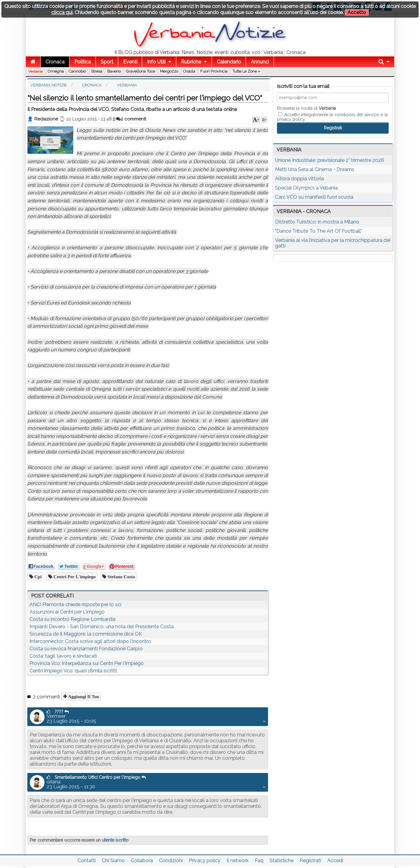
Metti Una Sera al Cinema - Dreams (315, 169)
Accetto (357, 12)
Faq (259, 860)
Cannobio (77, 71)
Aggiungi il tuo (83, 696)
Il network (238, 860)
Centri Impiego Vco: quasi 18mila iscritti (73, 671)
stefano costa (121, 577)
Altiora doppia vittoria (299, 179)
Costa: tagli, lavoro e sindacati (63, 656)
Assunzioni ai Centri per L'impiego (67, 612)
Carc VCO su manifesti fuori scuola (314, 197)
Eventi (130, 62)
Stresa (97, 71)
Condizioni (171, 860)
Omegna (56, 71)
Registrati (310, 860)
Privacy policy (205, 860)
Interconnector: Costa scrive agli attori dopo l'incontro (90, 641)
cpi (37, 577)
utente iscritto (115, 840)
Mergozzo (169, 71)
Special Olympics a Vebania (306, 188)
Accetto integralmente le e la (332, 117)
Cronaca (55, 62)
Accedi (335, 860)
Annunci (260, 62)
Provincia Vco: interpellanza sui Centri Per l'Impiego (87, 663)
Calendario (229, 62)
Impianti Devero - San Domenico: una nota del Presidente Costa (102, 627)
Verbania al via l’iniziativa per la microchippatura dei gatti (333, 243)
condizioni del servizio (357, 115)
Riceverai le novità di (306, 108)
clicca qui (62, 12)
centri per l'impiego (74, 577)
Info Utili (156, 62)
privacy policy (291, 119)
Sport (107, 62)
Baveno (114, 71)
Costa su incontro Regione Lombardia (72, 619)
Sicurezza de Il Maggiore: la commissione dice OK (86, 634)
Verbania (35, 71)
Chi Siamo (113, 860)
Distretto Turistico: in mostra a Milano (317, 222)
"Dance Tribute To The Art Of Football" (319, 231)
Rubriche (191, 62)
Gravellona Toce (140, 71)
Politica (83, 62)
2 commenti (131, 119)
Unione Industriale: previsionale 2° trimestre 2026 (330, 160)
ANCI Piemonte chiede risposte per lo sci (75, 604)
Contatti (87, 860)
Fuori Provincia (214, 71)
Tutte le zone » (246, 71)
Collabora (142, 860)
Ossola (189, 71)
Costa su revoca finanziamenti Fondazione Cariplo (86, 649)
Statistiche (282, 860)
